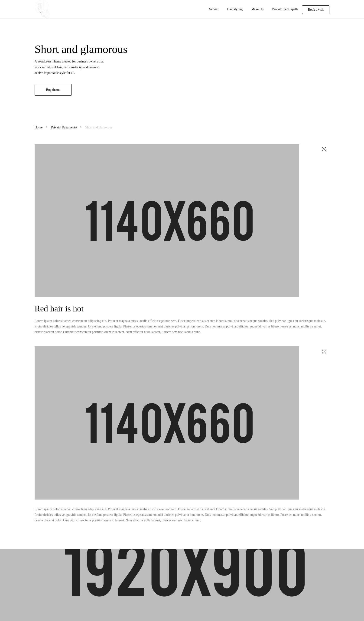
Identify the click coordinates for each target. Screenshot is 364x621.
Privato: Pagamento (64, 127)
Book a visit (316, 10)
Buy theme (53, 90)
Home (39, 127)
